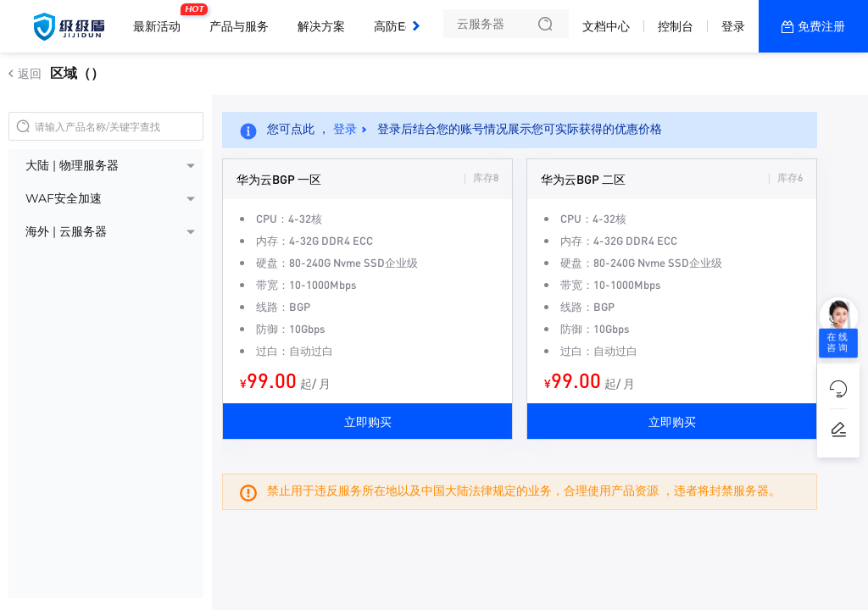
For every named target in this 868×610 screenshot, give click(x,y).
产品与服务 (239, 26)
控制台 (676, 26)
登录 (733, 26)
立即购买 (368, 421)
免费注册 (821, 26)
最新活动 (161, 19)
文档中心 (606, 26)
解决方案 (321, 26)
